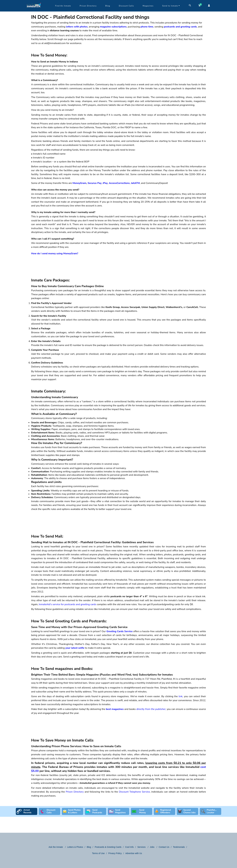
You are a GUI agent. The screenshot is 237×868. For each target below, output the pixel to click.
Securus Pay (94, 183)
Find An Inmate (63, 6)
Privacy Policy (115, 853)
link (181, 696)
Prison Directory (88, 6)
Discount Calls (126, 6)
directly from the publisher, (151, 709)
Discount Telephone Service (134, 792)
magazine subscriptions (113, 27)
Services (142, 847)
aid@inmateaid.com (55, 43)
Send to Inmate (171, 6)
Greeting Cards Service (119, 631)
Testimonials (179, 847)
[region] (118, 263)
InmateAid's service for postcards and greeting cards (68, 604)
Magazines (148, 6)
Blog (108, 6)
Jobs (152, 847)
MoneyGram (79, 183)
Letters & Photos (75, 847)
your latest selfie (75, 648)
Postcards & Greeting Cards (108, 847)
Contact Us (164, 847)
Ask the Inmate (56, 847)
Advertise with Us (134, 853)
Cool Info (129, 847)
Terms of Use (98, 853)
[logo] (34, 11)
